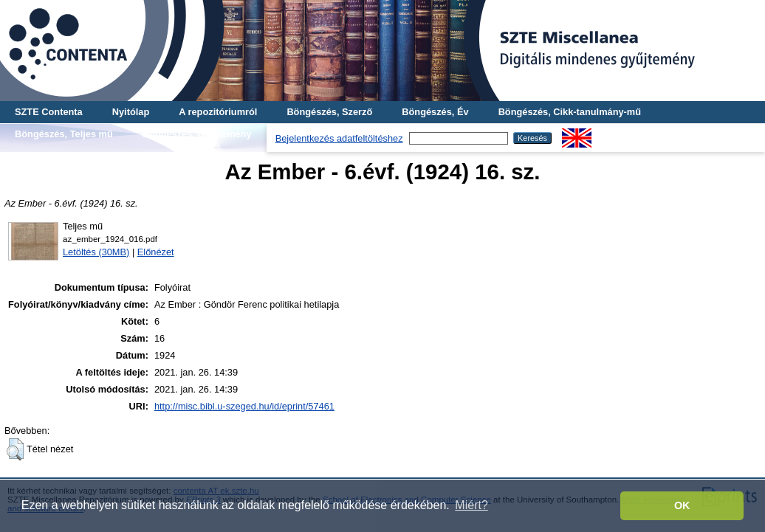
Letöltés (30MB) (96, 252)
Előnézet (156, 252)
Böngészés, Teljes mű (64, 134)
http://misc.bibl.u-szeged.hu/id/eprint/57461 (244, 406)
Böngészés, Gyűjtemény (197, 134)
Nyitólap (131, 112)
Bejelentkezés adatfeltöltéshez (339, 138)
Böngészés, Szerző (329, 112)
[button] (15, 449)
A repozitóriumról (218, 112)
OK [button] (682, 505)
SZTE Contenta (49, 112)
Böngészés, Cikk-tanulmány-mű (570, 112)
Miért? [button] (471, 505)
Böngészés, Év (435, 112)
